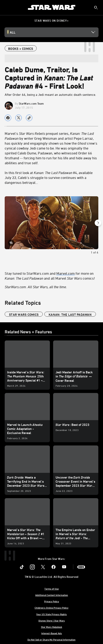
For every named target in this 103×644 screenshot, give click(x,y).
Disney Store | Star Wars (52, 621)
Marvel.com (66, 273)
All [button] (13, 32)
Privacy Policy (52, 601)
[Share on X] (19, 118)
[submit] (96, 8)
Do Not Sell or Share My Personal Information (51, 640)
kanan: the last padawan (70, 315)
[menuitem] (7, 7)
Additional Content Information (52, 595)
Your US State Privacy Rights (51, 614)
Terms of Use (51, 589)
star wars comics (24, 315)
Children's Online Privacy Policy (51, 608)
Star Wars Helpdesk (51, 627)
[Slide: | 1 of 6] (51, 223)
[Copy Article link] (29, 118)
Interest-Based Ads (52, 633)
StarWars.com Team (31, 103)
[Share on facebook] (8, 118)
